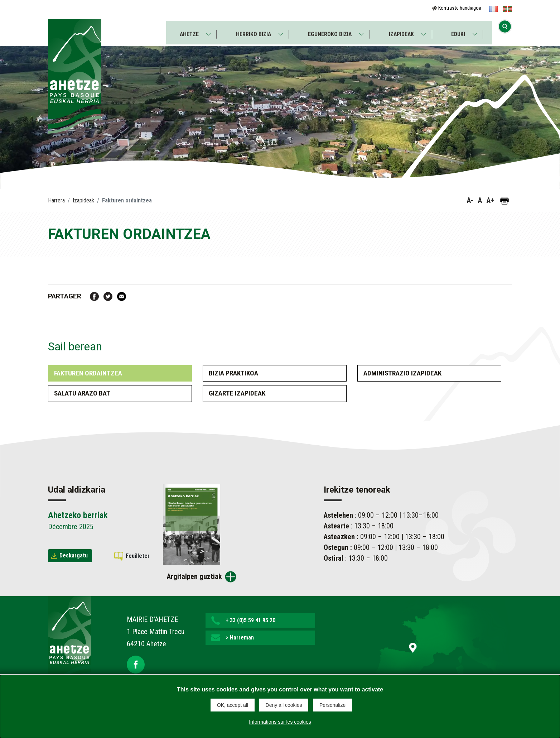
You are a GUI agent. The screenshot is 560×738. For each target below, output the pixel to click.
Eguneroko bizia (330, 31)
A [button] (480, 200)
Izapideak (402, 31)
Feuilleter (138, 556)
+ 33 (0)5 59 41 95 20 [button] (250, 620)
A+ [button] (490, 200)
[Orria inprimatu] (505, 201)
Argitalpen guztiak (194, 576)
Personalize (332, 705)
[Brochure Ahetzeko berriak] (192, 524)
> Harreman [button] (240, 638)
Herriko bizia (253, 31)
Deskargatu (74, 555)
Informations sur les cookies (280, 722)
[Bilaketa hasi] (505, 30)
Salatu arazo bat (82, 393)
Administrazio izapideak (402, 373)
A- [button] (470, 200)
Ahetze (188, 31)
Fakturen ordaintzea (88, 373)
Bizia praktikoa (233, 373)
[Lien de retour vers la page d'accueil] (69, 642)
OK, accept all (233, 705)
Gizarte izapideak (237, 393)
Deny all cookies (284, 705)
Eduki (459, 31)
